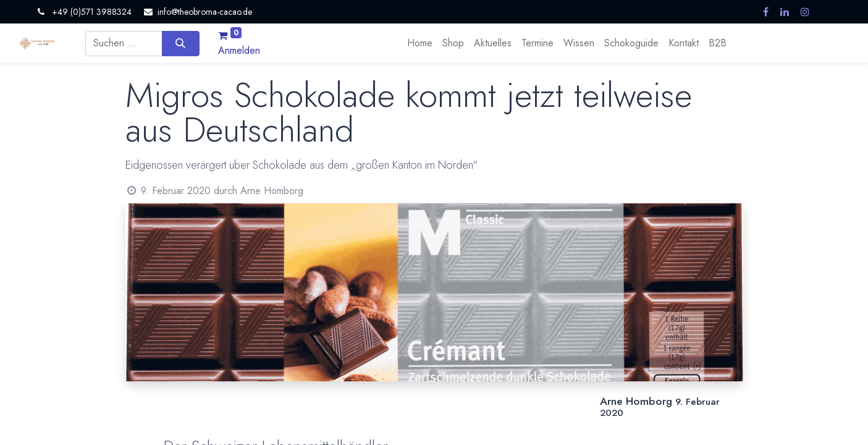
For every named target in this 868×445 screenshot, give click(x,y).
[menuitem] (420, 43)
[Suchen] (181, 43)
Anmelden (239, 50)
